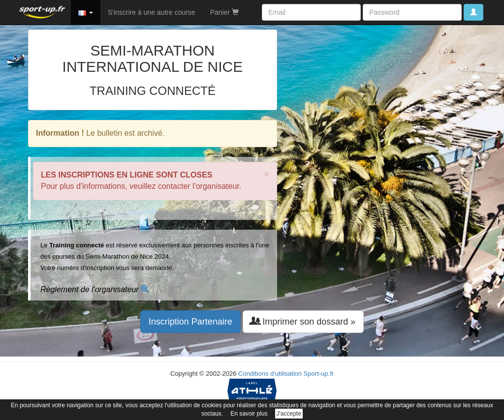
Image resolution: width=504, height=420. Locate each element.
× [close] (267, 174)
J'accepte (289, 414)
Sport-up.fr (319, 374)
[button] (86, 12)
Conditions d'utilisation (270, 374)
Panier (224, 12)
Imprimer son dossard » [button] (303, 321)
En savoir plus (249, 414)
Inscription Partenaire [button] (190, 322)
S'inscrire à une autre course (152, 12)
